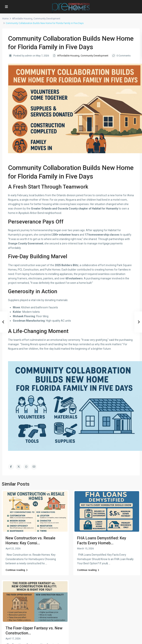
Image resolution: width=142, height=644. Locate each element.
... (46, 563)
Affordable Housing (22, 19)
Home (5, 19)
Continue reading (17, 570)
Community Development (47, 19)
